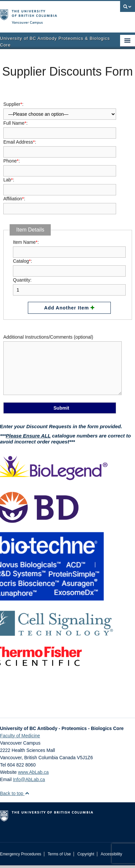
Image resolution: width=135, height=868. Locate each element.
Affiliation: (60, 204)
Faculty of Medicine (20, 736)
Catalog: (69, 266)
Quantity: (69, 285)
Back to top (15, 793)
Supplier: (60, 109)
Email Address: (60, 147)
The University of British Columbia (47, 14)
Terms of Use (59, 854)
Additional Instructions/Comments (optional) (63, 365)
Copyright (86, 854)
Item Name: (69, 247)
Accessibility (111, 854)
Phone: (60, 166)
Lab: (60, 185)
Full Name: (60, 128)
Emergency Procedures (21, 854)
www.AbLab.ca (33, 772)
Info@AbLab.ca (29, 779)
